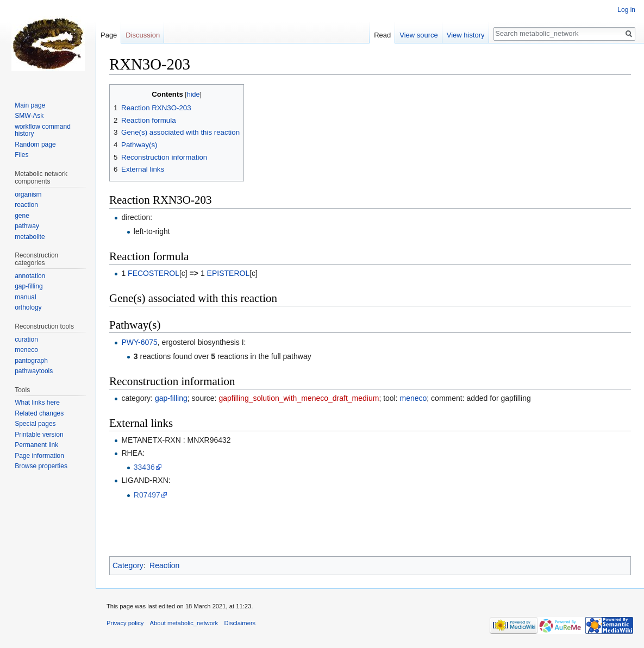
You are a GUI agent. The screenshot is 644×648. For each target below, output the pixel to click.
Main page (30, 105)
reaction (26, 205)
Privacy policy (125, 623)
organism (28, 194)
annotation (30, 276)
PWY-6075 (139, 342)
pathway (27, 226)
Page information (39, 456)
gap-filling (171, 398)
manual (25, 297)
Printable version (39, 435)
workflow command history (43, 130)
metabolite (30, 237)
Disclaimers (240, 623)
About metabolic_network (184, 623)
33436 (144, 467)
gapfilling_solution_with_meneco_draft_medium (299, 398)
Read (382, 35)
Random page (35, 144)
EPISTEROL (229, 273)
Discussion (143, 35)
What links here (37, 402)
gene (22, 216)
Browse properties (41, 466)
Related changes (39, 413)
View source (419, 35)
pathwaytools (34, 371)
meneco (414, 398)
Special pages (35, 424)
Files (21, 155)
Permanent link (36, 445)
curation (26, 339)
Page (109, 35)
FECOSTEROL (154, 273)
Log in (626, 10)
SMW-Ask (29, 116)
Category (128, 565)
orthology (28, 307)
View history (466, 35)
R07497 (147, 495)
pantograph (31, 361)
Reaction (164, 565)
